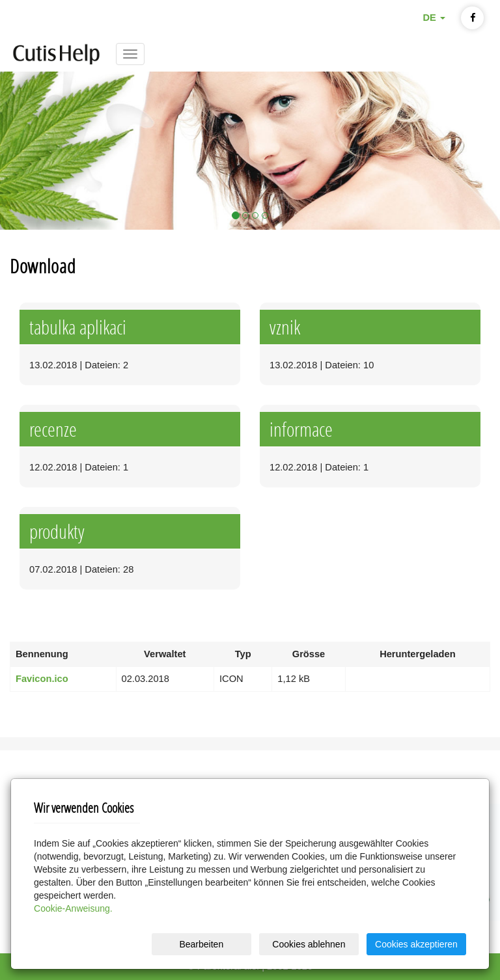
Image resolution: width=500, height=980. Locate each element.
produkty (57, 531)
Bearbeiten (201, 944)
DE (434, 18)
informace (301, 429)
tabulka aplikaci (78, 327)
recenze (53, 429)
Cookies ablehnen (309, 944)
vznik (285, 327)
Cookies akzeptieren (416, 944)
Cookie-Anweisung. (73, 908)
